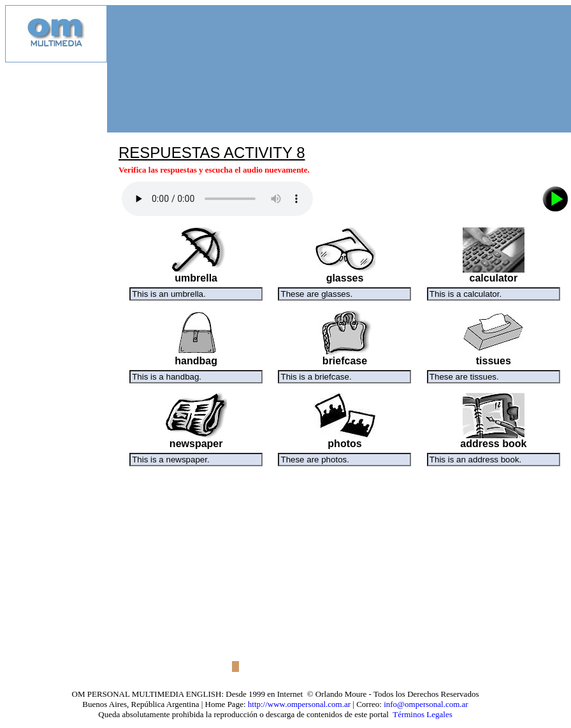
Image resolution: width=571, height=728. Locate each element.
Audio (217, 199)
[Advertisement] (56, 253)
